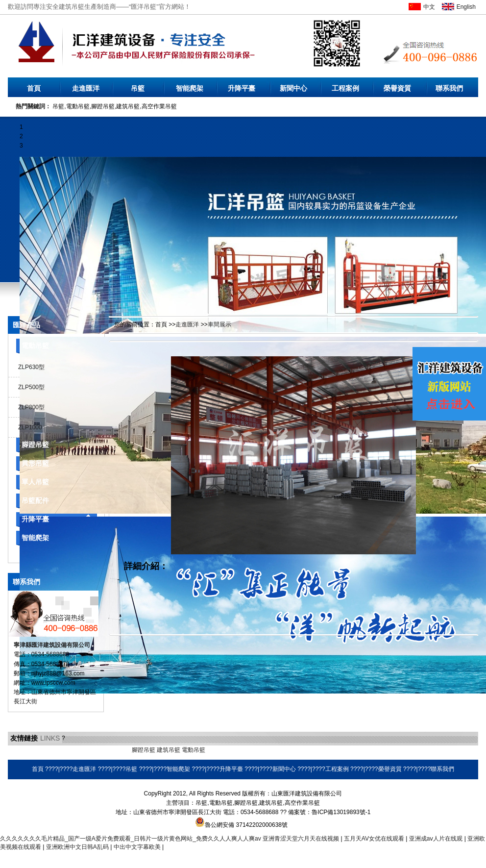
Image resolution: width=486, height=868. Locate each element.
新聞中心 (293, 88)
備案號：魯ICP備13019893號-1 (329, 812)
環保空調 (219, 750)
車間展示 (219, 324)
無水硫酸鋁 (23, 750)
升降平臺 (242, 88)
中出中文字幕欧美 (138, 847)
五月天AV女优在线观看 (375, 839)
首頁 (34, 88)
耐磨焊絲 (243, 750)
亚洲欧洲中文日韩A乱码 (78, 847)
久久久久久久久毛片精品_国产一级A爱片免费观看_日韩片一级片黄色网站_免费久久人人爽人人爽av (131, 839)
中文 (429, 7)
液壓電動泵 (53, 750)
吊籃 (138, 88)
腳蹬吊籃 (35, 445)
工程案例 (345, 88)
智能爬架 (190, 88)
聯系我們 (449, 88)
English (466, 7)
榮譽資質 (397, 88)
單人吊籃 (35, 482)
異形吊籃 (35, 463)
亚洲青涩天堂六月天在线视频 (302, 839)
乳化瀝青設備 (87, 750)
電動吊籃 (35, 346)
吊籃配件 (35, 500)
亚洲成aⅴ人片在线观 (437, 839)
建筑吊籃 (169, 750)
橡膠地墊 (118, 750)
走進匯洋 (86, 88)
